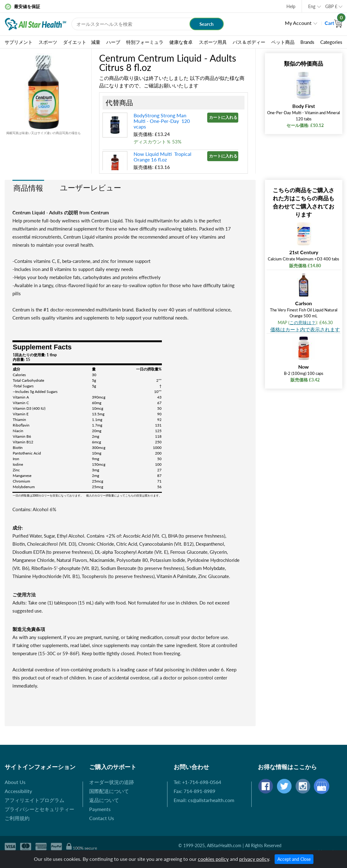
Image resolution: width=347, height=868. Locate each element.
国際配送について (109, 791)
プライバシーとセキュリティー (39, 809)
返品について (104, 800)
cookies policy (213, 859)
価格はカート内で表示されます (305, 329)
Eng (312, 6)
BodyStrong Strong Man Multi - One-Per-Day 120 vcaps (162, 121)
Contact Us (102, 818)
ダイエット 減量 (82, 42)
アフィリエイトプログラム (34, 800)
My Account (298, 23)
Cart (333, 23)
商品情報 (28, 188)
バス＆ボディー (249, 42)
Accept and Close (294, 859)
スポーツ (48, 42)
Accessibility (18, 791)
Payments (100, 809)
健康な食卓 (181, 42)
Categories (331, 42)
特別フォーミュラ (145, 42)
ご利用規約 (17, 818)
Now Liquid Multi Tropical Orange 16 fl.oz (162, 157)
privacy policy (254, 859)
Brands (307, 42)
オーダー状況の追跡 (112, 782)
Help (291, 6)
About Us (15, 782)
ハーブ (113, 42)
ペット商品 (283, 42)
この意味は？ (303, 322)
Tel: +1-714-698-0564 (197, 782)
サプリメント (19, 42)
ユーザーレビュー (91, 187)
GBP (331, 6)
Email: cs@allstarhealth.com (204, 800)
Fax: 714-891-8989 (194, 791)
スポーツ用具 (213, 42)
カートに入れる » (224, 117)
